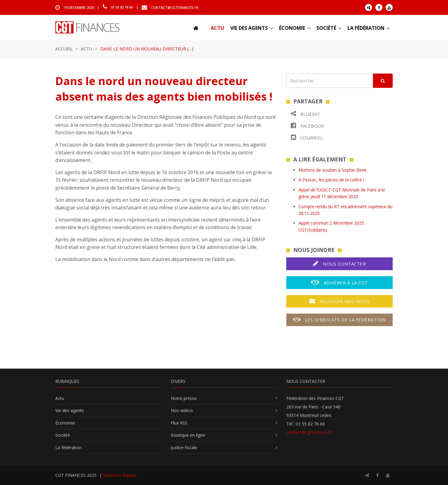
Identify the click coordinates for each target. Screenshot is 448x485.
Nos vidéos (182, 410)
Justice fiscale (184, 447)
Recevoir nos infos (339, 301)
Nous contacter (339, 264)
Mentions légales (120, 475)
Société (326, 28)
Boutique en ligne (188, 435)
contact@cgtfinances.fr (175, 7)
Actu (217, 28)
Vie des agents (249, 28)
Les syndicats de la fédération (340, 320)
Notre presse (184, 398)
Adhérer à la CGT (340, 282)
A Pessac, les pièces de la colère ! (331, 180)
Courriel (307, 138)
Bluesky (305, 114)
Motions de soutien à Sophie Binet (333, 170)
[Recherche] (330, 81)
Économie (292, 28)
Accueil (64, 49)
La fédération (366, 28)
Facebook (308, 126)
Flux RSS (179, 423)
